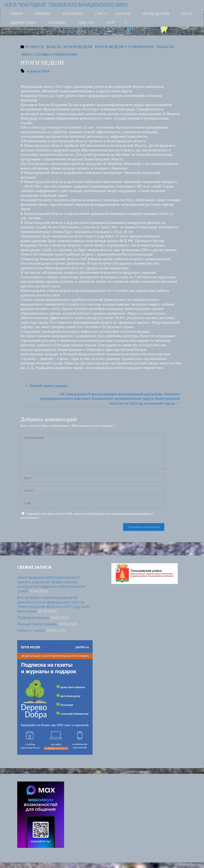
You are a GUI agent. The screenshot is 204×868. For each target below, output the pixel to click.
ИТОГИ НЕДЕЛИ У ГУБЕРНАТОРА (124, 47)
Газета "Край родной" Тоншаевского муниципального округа (66, 5)
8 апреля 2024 (38, 71)
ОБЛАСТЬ (165, 47)
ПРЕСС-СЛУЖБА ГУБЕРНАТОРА (50, 55)
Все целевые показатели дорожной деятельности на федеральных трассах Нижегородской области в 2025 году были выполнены (53, 604)
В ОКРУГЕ (35, 47)
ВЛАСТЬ (54, 47)
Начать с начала (31, 630)
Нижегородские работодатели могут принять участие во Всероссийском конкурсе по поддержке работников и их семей (52, 584)
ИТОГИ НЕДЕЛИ (78, 47)
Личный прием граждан (37, 624)
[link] (126, 22)
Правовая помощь (33, 617)
